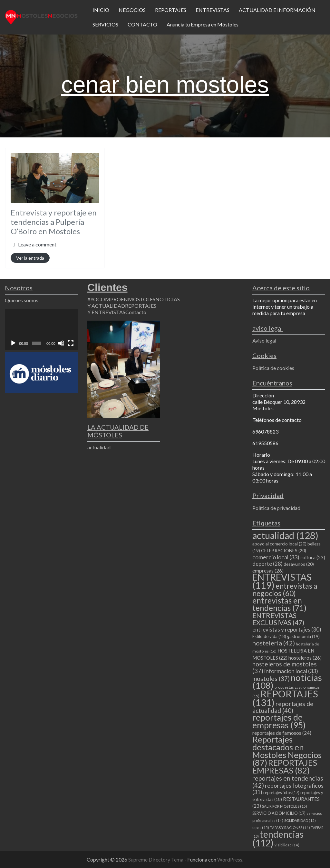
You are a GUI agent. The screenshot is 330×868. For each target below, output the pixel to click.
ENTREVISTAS (213, 10)
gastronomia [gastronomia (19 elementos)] (303, 636)
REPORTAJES (171, 10)
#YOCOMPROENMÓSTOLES (121, 299)
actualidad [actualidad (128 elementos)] (285, 535)
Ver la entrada (30, 258)
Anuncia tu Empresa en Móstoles (203, 24)
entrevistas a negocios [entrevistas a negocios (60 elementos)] (285, 589)
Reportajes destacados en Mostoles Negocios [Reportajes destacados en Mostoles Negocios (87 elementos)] (287, 751)
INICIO (101, 10)
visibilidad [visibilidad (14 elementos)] (287, 845)
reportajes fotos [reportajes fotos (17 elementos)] (281, 793)
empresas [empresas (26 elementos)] (268, 570)
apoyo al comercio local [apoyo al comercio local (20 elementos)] (279, 544)
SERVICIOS (105, 24)
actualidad (99, 447)
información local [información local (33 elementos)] (291, 671)
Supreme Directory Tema (156, 859)
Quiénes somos (22, 300)
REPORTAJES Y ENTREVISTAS (122, 309)
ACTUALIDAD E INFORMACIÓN (277, 10)
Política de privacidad (276, 508)
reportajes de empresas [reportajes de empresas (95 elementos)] (279, 721)
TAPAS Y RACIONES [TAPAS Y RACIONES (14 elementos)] (290, 828)
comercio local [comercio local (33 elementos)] (276, 557)
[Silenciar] (61, 343)
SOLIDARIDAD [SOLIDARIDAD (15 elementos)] (300, 820)
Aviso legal (264, 340)
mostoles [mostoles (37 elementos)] (271, 678)
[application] (41, 329)
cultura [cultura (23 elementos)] (313, 557)
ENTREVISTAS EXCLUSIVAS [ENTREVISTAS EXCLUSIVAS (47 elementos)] (278, 619)
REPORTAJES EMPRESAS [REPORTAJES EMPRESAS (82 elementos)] (285, 766)
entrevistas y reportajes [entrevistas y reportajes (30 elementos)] (287, 629)
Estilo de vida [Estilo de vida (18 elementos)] (269, 636)
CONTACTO (142, 24)
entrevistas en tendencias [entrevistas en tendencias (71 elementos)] (279, 604)
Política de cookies (273, 368)
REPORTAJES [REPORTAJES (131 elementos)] (285, 698)
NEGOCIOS (132, 10)
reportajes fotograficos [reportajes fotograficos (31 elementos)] (288, 789)
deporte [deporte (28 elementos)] (267, 564)
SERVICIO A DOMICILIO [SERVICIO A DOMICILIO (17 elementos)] (279, 813)
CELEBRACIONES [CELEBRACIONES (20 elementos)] (284, 550)
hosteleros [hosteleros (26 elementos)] (305, 658)
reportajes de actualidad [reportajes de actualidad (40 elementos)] (283, 707)
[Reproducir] (13, 343)
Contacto (136, 312)
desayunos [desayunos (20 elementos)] (299, 564)
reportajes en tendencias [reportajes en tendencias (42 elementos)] (288, 782)
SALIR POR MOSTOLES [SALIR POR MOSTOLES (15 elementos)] (285, 806)
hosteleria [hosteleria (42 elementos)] (274, 643)
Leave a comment (37, 244)
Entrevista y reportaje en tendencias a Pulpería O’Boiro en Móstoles (54, 222)
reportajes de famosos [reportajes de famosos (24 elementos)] (282, 733)
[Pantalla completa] (71, 343)
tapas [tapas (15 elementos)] (261, 828)
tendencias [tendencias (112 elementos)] (278, 838)
